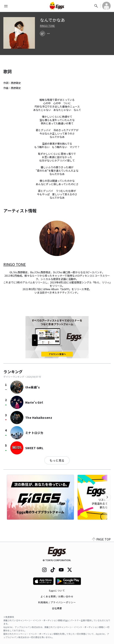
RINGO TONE (47, 26)
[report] (48, 34)
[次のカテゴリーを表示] (107, 497)
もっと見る (57, 460)
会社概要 (57, 608)
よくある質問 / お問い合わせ (57, 596)
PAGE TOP (101, 539)
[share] (42, 34)
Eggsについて (57, 590)
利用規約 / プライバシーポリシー (57, 602)
